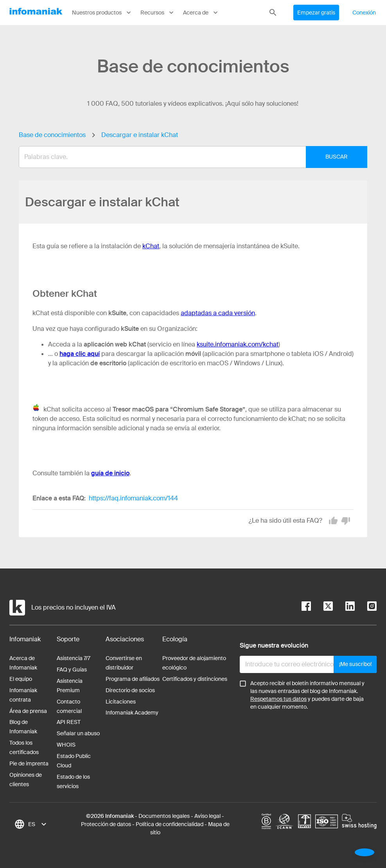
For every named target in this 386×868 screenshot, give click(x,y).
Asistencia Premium (70, 686)
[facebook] (306, 607)
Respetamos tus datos (278, 699)
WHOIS (66, 745)
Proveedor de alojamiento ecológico (194, 663)
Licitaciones (121, 702)
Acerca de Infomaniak (23, 663)
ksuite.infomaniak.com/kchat (238, 344)
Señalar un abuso (78, 733)
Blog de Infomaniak (23, 727)
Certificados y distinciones (195, 679)
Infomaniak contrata (23, 695)
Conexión (364, 13)
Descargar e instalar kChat (140, 135)
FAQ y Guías (72, 669)
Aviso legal (207, 816)
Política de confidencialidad (170, 824)
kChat (151, 246)
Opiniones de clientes (26, 780)
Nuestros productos (102, 13)
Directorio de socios (130, 690)
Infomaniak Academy (132, 713)
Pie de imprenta (29, 763)
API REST (69, 722)
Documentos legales (164, 816)
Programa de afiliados (133, 679)
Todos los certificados (24, 747)
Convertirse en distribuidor (124, 663)
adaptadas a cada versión (218, 313)
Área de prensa (28, 711)
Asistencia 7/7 (74, 658)
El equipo (21, 679)
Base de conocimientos (52, 135)
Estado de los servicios (73, 781)
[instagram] (366, 607)
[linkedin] (344, 607)
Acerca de (201, 13)
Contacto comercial (69, 706)
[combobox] (187, 157)
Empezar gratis (316, 13)
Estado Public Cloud (74, 761)
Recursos (158, 13)
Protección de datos (106, 824)
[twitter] (322, 607)
